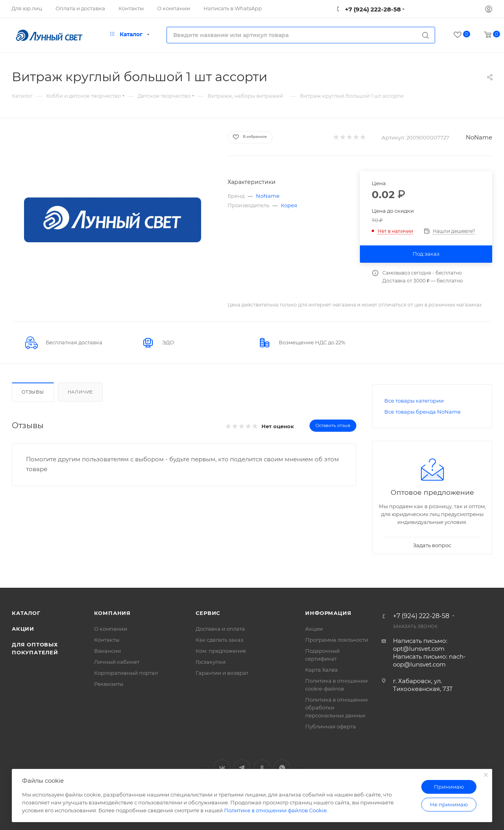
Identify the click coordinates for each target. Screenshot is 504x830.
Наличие (81, 392)
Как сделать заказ (220, 640)
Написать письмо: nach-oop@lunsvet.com (429, 660)
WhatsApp (282, 768)
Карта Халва (321, 670)
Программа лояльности (337, 640)
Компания (112, 613)
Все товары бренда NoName (422, 412)
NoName (479, 137)
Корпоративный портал (126, 673)
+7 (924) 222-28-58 (372, 9)
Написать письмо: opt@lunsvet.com (420, 645)
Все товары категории (414, 401)
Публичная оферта (331, 726)
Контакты (107, 640)
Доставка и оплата (220, 629)
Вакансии (107, 651)
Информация (328, 613)
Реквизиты (109, 684)
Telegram (242, 768)
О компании (111, 629)
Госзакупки (211, 662)
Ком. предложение (221, 651)
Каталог (26, 613)
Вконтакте (222, 768)
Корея (289, 205)
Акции (23, 629)
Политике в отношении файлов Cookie (275, 810)
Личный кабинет (117, 662)
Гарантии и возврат (222, 673)
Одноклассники (262, 768)
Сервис (208, 613)
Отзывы (33, 392)
